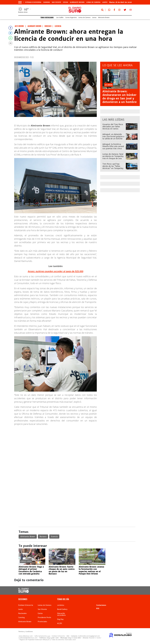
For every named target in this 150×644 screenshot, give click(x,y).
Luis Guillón (60, 17)
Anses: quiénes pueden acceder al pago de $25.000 (56, 271)
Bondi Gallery (62, 609)
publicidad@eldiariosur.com (28, 638)
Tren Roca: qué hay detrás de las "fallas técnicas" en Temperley (113, 166)
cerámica (61, 605)
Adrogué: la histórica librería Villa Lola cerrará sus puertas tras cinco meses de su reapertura (113, 147)
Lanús (21, 609)
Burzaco (43, 537)
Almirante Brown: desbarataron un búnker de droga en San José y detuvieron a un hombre (120, 97)
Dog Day (60, 619)
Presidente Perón (44, 617)
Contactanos (101, 605)
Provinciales (42, 622)
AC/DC (60, 623)
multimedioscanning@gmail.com (89, 636)
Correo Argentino (71, 17)
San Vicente (56, 2)
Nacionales (22, 613)
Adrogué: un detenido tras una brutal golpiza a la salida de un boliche (113, 136)
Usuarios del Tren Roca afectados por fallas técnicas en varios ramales (113, 128)
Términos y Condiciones (26, 632)
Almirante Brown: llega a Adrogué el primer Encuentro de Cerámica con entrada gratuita (31, 570)
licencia (54, 537)
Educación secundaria (61, 614)
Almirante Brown (77, 2)
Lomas (94, 17)
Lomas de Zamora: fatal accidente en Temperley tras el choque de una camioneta (113, 157)
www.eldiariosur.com (26, 636)
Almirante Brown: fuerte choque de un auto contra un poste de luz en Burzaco (62, 570)
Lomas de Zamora (93, 2)
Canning (47, 2)
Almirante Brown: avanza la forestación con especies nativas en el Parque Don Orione (91, 570)
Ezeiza (66, 2)
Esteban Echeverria (33, 2)
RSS (98, 608)
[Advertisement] (77, 443)
